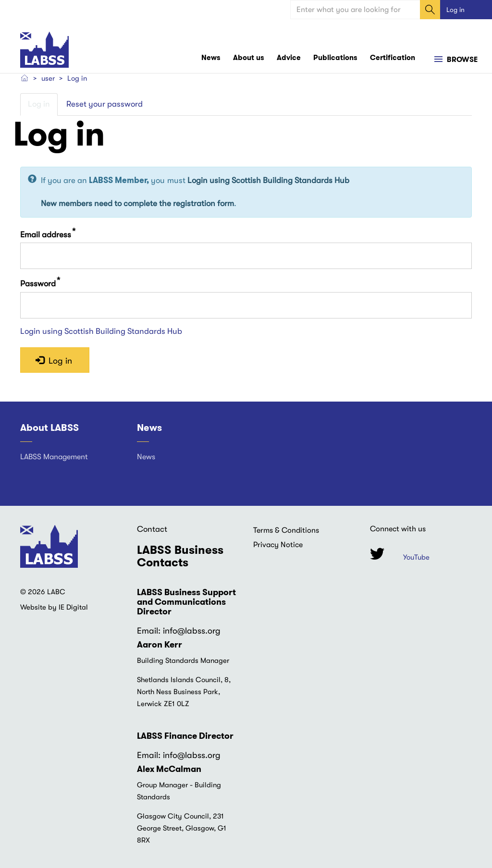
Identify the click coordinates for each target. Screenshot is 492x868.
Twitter (377, 554)
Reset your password (105, 104)
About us (249, 58)
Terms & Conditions (286, 530)
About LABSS (49, 428)
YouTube (416, 557)
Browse (461, 60)
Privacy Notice (278, 545)
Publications (335, 58)
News (211, 58)
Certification (393, 58)
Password (38, 284)
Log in (455, 10)
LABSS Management (54, 457)
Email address (46, 234)
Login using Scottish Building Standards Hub (268, 180)
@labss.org (199, 631)
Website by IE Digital (54, 607)
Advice (289, 58)
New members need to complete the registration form (137, 203)
